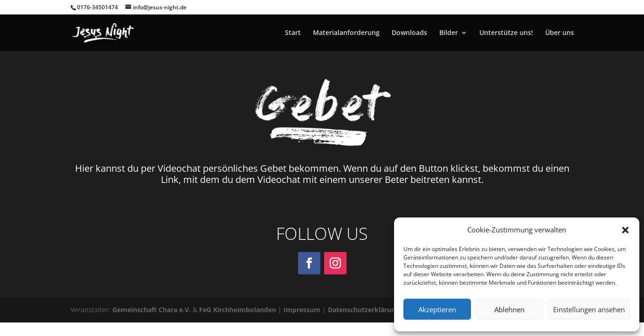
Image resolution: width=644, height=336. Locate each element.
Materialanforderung (346, 33)
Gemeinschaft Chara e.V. (152, 310)
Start (293, 33)
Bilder (449, 33)
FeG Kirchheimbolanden (238, 310)
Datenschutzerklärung (364, 310)
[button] (625, 230)
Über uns (560, 33)
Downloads (409, 33)
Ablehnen (509, 309)
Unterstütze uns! (506, 33)
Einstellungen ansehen (589, 309)
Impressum (302, 310)
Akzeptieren (437, 309)
